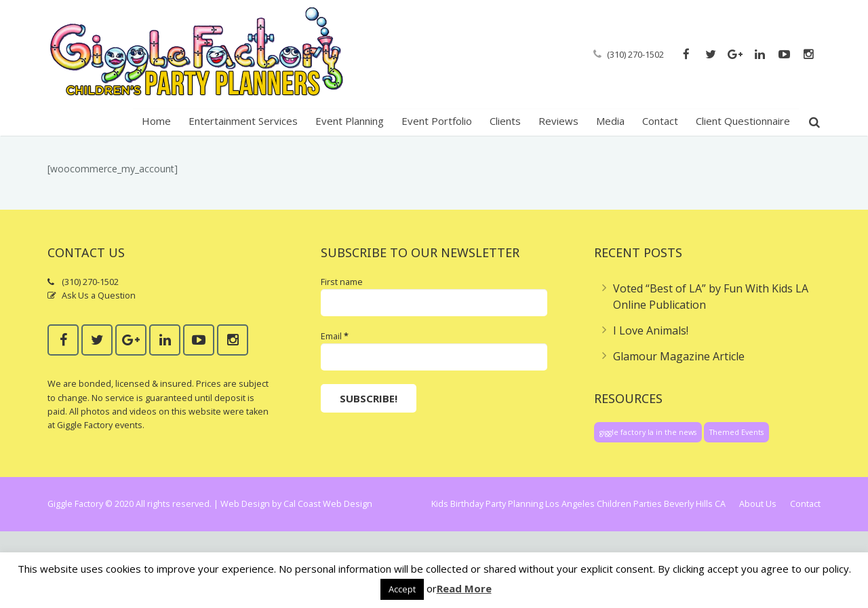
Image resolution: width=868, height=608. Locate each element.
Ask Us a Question (99, 372)
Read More (464, 588)
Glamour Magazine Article (679, 433)
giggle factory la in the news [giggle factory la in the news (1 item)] (648, 509)
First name (342, 359)
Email (335, 413)
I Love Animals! (651, 407)
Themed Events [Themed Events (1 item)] (736, 509)
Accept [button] (402, 589)
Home (741, 168)
